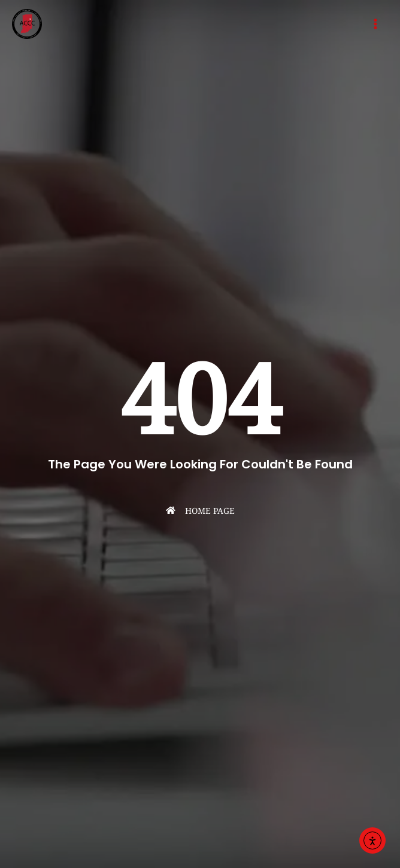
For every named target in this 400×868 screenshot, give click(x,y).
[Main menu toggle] (375, 24)
